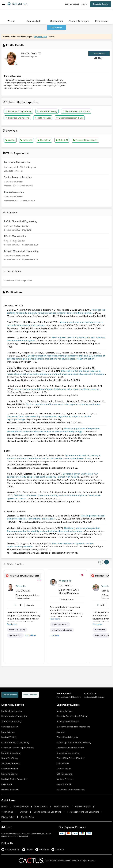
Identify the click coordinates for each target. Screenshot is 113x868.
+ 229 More (31, 635)
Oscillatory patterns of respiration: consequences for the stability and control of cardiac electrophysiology (54, 430)
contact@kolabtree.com (94, 697)
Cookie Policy (28, 817)
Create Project (99, 54)
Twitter (27, 850)
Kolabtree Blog (10, 850)
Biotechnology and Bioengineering (73, 727)
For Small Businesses (11, 711)
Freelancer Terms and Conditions (83, 812)
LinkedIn (58, 850)
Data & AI (62, 140)
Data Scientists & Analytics (14, 716)
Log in (84, 4)
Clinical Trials (63, 763)
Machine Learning (17, 630)
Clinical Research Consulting (15, 742)
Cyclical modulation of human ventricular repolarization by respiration (63, 404)
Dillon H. (21, 586)
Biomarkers (100, 630)
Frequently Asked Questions (69, 697)
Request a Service (101, 4)
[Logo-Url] (17, 4)
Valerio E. (107, 586)
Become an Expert (30, 695)
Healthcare (7, 784)
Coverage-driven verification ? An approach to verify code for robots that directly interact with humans (53, 475)
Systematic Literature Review (71, 790)
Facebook (42, 850)
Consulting (44, 140)
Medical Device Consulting (14, 779)
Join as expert (72, 4)
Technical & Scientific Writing (70, 748)
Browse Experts (61, 807)
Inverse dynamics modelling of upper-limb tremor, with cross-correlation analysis (57, 389)
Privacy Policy (8, 817)
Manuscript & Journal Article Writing (74, 742)
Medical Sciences (65, 779)
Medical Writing (9, 737)
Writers (11, 21)
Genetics (61, 732)
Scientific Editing (9, 774)
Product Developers (79, 21)
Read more (12, 624)
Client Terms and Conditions (47, 812)
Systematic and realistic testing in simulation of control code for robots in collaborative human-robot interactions (54, 457)
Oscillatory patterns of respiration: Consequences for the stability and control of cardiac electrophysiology (54, 529)
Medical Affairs (64, 769)
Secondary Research (11, 763)
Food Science (8, 732)
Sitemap (24, 812)
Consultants (57, 21)
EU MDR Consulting (11, 753)
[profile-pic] (10, 588)
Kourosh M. (65, 581)
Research (26, 140)
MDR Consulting (64, 774)
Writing (11, 140)
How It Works (41, 807)
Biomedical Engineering (19, 111)
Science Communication (68, 721)
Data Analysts (34, 21)
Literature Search (10, 769)
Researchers (102, 21)
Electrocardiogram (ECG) (71, 118)
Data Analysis (44, 118)
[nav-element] (101, 562)
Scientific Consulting (11, 721)
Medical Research (10, 790)
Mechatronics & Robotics (78, 111)
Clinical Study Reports (67, 737)
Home (4, 807)
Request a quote (41, 37)
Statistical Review (10, 727)
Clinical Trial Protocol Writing (70, 758)
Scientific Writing (9, 758)
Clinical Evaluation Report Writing (17, 748)
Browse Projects (83, 807)
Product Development (86, 140)
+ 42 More (55, 636)
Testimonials (7, 812)
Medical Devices (64, 711)
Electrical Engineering (62, 630)
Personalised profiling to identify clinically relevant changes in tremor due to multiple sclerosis (56, 311)
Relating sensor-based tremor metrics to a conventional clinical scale (56, 517)
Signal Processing (48, 111)
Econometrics (15, 635)
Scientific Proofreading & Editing (72, 716)
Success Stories (21, 807)
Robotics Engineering (18, 118)
